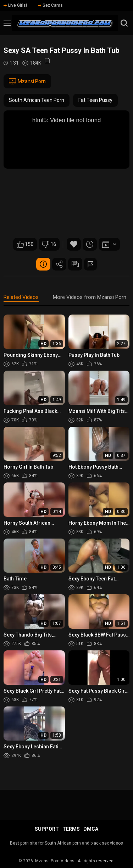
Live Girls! (15, 5)
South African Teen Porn (37, 100)
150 (25, 244)
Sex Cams (50, 5)
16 (49, 244)
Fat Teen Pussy (95, 100)
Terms (71, 829)
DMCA (91, 829)
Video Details (43, 264)
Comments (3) (75, 264)
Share (59, 264)
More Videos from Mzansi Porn (90, 297)
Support (47, 829)
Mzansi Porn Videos (55, 861)
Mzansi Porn (27, 81)
